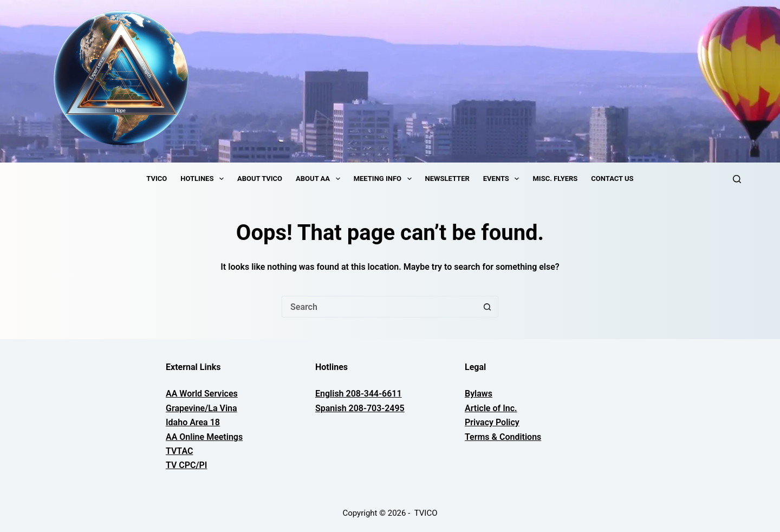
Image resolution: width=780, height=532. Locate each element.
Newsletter (447, 179)
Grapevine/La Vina (201, 408)
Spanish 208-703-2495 (360, 408)
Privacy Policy (492, 422)
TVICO (157, 179)
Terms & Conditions (503, 437)
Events (503, 179)
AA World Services (202, 394)
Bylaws (479, 394)
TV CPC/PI (186, 465)
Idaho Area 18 (193, 422)
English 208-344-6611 (359, 394)
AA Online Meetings (204, 437)
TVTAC (179, 451)
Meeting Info (385, 179)
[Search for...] (379, 307)
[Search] (737, 179)
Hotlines (204, 179)
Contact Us (612, 179)
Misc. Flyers (555, 179)
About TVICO (260, 179)
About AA (320, 179)
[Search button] (487, 307)
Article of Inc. (491, 408)
